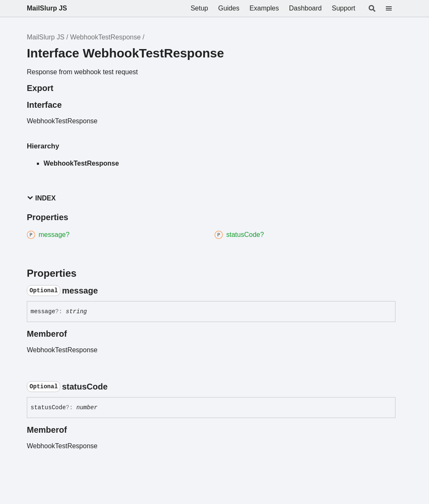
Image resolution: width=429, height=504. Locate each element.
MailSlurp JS (47, 8)
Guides (229, 8)
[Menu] (394, 8)
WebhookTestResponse (105, 37)
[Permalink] (106, 291)
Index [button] (41, 198)
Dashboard (305, 8)
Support (344, 8)
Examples (264, 8)
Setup (199, 8)
